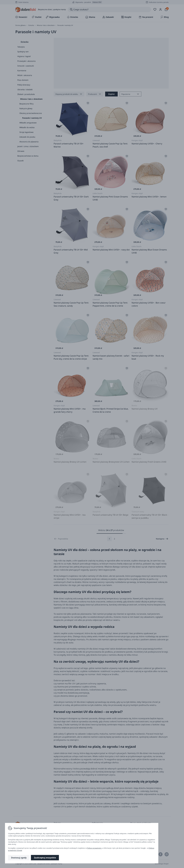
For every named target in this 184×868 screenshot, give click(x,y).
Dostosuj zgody (19, 858)
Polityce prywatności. (94, 848)
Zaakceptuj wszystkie (45, 858)
